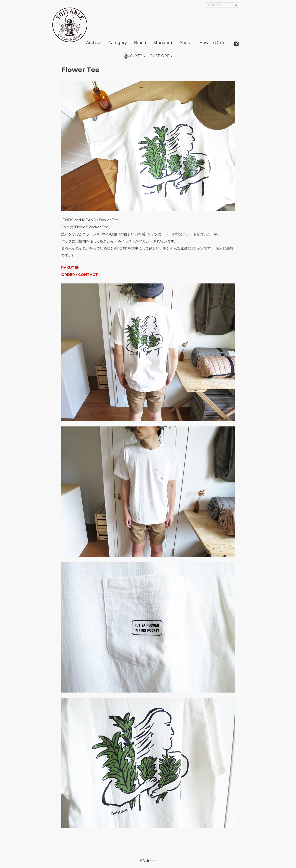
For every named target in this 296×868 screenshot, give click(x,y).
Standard (163, 43)
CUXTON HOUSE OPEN (151, 56)
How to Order (213, 43)
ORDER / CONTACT (80, 275)
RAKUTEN (70, 268)
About (186, 43)
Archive (94, 43)
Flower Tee (80, 70)
